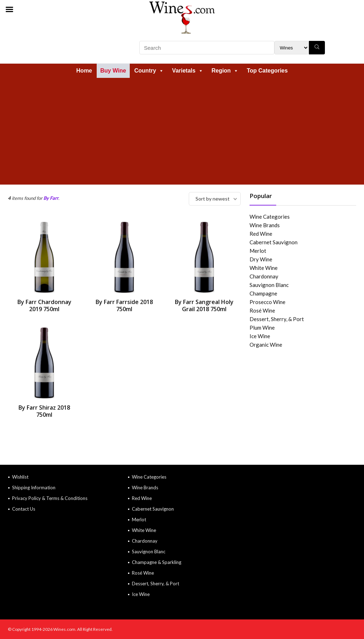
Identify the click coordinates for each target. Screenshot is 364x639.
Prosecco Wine (267, 302)
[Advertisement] (182, 131)
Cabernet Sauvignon (274, 242)
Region (225, 71)
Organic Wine (266, 345)
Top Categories (267, 71)
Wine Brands (265, 225)
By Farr (51, 198)
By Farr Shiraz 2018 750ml (44, 411)
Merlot (258, 251)
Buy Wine (113, 71)
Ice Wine (260, 336)
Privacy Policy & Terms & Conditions (50, 498)
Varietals (188, 71)
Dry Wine (261, 259)
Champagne (263, 293)
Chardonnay (264, 276)
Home (84, 71)
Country (149, 71)
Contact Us (24, 509)
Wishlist (20, 477)
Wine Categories (270, 217)
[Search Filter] (292, 48)
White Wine (264, 268)
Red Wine (261, 234)
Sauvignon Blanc (269, 285)
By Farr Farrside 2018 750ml (124, 305)
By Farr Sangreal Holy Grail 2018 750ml (204, 305)
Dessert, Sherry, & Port (277, 319)
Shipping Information (34, 488)
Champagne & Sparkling (157, 562)
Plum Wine (262, 328)
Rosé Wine (262, 310)
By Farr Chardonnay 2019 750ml (44, 305)
